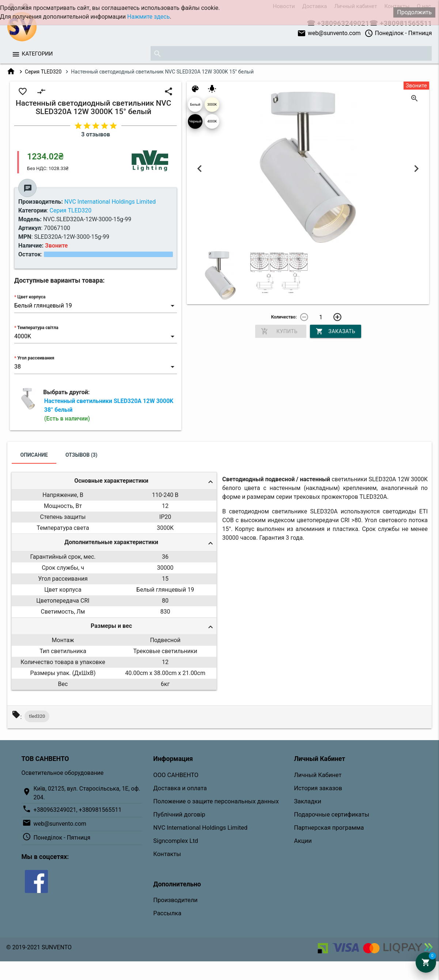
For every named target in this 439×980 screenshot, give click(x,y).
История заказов (318, 788)
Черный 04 (195, 124)
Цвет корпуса (31, 297)
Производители (175, 900)
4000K (212, 121)
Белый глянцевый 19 (195, 107)
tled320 (37, 716)
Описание (34, 455)
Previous (199, 168)
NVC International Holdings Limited (200, 828)
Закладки (308, 801)
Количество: (284, 317)
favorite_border (23, 91)
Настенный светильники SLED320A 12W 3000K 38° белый (109, 410)
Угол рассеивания (36, 358)
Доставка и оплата (180, 788)
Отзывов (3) (82, 455)
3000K (212, 105)
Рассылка (167, 913)
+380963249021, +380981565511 (77, 810)
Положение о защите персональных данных (216, 801)
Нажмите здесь (148, 17)
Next (417, 168)
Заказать (336, 331)
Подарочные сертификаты (332, 815)
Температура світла (38, 328)
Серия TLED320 (43, 72)
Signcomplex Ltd (176, 841)
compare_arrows (41, 91)
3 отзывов (96, 134)
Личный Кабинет (318, 775)
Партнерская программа (329, 828)
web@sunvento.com (329, 33)
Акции (303, 841)
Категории (37, 54)
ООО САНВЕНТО (176, 775)
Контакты (167, 854)
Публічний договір (179, 815)
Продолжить (414, 12)
